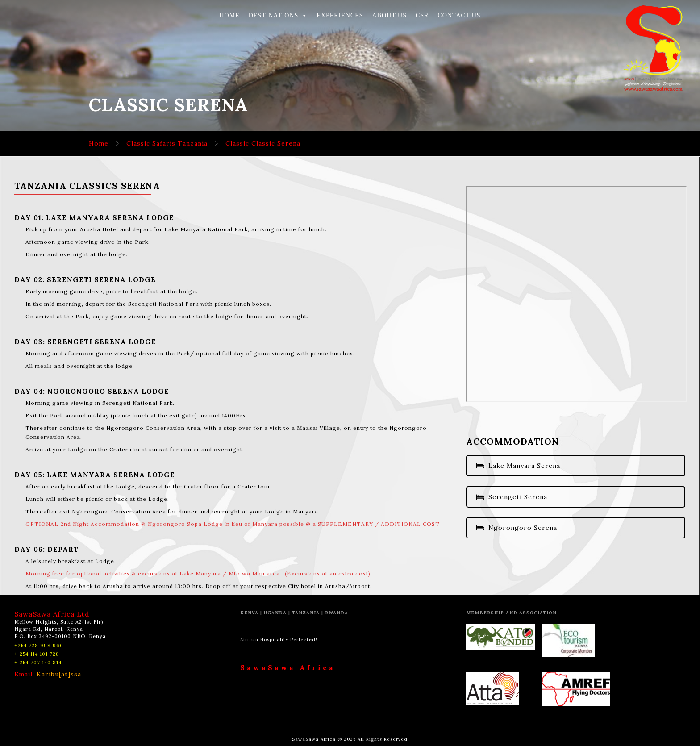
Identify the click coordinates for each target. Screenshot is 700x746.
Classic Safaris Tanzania (167, 143)
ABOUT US (390, 15)
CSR (422, 15)
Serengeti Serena (512, 497)
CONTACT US (459, 15)
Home (99, 143)
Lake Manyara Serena (518, 466)
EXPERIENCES (340, 15)
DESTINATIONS (278, 15)
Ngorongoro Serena (517, 528)
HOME (229, 15)
